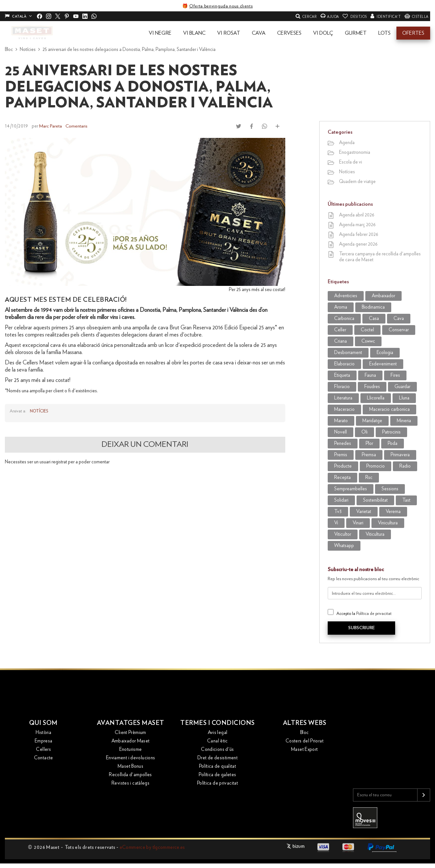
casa (374, 318)
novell (341, 432)
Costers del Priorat (305, 741)
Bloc (305, 733)
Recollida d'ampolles (130, 775)
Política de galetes (217, 775)
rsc (369, 477)
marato (341, 421)
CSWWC (368, 341)
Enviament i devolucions (131, 758)
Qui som (44, 723)
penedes (343, 443)
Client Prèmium (130, 733)
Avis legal (218, 733)
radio (405, 466)
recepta (342, 477)
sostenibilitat (375, 500)
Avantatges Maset (131, 723)
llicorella (376, 398)
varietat (364, 512)
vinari (358, 523)
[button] (160, 33)
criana (341, 341)
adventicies (346, 296)
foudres (372, 387)
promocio (376, 466)
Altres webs (305, 723)
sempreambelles (351, 489)
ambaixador (383, 296)
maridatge (372, 421)
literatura (343, 398)
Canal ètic (217, 741)
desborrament (348, 353)
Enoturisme (131, 750)
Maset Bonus (130, 767)
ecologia (385, 353)
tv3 (338, 512)
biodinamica (373, 307)
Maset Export (305, 750)
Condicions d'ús (217, 750)
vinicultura (388, 523)
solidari (341, 500)
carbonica (344, 318)
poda (393, 443)
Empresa (44, 741)
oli (364, 432)
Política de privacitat (374, 614)
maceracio (344, 409)
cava (399, 318)
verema (393, 512)
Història (43, 733)
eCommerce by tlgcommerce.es (152, 847)
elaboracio (344, 364)
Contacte (44, 758)
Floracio (342, 387)
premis (341, 455)
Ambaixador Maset (131, 741)
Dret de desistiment (217, 758)
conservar (399, 330)
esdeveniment (383, 364)
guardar (402, 387)
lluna (404, 398)
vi (336, 523)
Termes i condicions (218, 723)
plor (369, 443)
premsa (369, 455)
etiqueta (342, 375)
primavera (400, 455)
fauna (370, 375)
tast (406, 500)
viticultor (343, 534)
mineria (404, 421)
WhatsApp (344, 546)
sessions (390, 489)
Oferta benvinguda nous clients (221, 6)
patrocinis (391, 432)
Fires (395, 375)
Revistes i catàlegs (130, 783)
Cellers (43, 750)
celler (340, 330)
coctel (367, 330)
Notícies (39, 411)
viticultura (375, 534)
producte (343, 466)
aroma (341, 307)
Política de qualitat (218, 767)
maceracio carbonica (389, 409)
